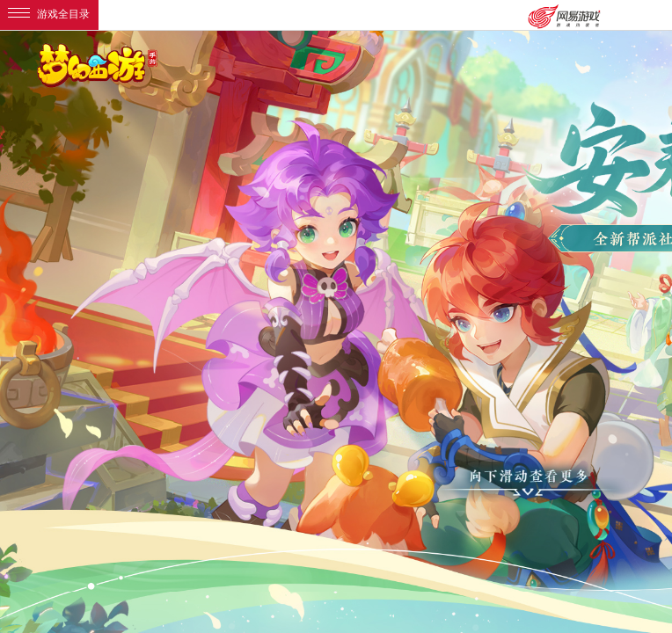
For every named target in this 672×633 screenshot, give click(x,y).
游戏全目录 (49, 14)
